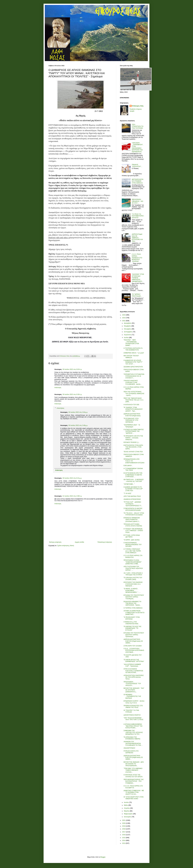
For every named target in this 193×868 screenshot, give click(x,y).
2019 (124, 826)
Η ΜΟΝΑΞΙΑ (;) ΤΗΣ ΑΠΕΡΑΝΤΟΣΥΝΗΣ (131, 623)
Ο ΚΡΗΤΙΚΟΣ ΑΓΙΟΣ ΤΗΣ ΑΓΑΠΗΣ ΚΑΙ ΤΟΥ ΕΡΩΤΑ (133, 776)
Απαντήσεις (60, 408)
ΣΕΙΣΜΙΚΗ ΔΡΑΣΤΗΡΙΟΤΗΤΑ (133, 367)
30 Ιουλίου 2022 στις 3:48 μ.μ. (78, 425)
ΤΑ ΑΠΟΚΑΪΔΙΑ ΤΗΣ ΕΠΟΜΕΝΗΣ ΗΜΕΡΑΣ (132, 738)
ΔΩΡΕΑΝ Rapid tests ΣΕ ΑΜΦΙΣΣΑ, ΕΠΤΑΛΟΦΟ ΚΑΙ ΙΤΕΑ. (137, 238)
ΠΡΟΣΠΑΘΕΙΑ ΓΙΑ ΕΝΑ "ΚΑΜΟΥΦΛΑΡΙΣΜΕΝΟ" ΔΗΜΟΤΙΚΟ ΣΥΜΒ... (133, 562)
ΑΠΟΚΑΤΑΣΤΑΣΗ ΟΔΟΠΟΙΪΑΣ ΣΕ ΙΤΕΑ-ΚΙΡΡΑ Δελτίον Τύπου (134, 677)
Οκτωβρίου (128, 329)
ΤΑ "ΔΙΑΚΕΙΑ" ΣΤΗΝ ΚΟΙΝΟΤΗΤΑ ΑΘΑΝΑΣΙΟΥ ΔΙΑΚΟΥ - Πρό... (133, 409)
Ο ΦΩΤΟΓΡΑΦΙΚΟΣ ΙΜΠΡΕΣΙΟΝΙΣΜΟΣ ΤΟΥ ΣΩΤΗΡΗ (133, 545)
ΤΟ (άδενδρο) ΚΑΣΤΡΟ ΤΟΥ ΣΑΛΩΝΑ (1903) (133, 579)
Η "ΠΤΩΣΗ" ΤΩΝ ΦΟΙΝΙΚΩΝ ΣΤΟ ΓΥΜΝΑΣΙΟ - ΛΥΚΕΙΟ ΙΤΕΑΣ (133, 531)
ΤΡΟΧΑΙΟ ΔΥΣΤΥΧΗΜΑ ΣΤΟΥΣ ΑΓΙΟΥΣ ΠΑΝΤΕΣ (133, 525)
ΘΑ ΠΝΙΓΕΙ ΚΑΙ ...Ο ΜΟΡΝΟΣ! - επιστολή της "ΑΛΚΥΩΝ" (134, 480)
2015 (124, 838)
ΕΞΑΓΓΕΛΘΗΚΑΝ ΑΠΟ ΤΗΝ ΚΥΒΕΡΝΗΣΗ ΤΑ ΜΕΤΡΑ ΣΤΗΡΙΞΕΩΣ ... (133, 475)
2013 (124, 843)
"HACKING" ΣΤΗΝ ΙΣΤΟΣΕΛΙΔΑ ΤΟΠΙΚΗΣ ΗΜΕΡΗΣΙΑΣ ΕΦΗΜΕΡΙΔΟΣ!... (138, 278)
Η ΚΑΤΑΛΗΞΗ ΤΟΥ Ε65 (131, 405)
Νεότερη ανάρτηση (55, 542)
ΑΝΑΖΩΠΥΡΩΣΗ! (129, 748)
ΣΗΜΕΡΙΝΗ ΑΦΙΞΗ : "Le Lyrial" (134, 353)
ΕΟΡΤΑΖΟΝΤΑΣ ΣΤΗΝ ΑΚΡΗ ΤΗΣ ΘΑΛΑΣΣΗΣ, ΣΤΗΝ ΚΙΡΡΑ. (133, 447)
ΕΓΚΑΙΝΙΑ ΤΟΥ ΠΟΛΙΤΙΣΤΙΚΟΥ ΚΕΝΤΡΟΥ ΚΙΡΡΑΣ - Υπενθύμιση (134, 597)
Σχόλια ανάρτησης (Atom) (66, 546)
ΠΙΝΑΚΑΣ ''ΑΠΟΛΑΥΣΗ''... (137, 166)
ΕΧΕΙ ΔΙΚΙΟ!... (128, 466)
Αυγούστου (128, 335)
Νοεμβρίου (128, 326)
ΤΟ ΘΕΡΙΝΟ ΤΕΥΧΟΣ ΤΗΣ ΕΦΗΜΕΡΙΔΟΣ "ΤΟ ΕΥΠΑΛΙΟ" (132, 628)
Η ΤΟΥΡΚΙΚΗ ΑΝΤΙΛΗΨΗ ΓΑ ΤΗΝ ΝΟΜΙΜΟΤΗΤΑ (133, 349)
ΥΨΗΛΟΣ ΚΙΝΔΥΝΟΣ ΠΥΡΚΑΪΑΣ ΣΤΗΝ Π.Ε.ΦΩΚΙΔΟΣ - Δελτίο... (133, 382)
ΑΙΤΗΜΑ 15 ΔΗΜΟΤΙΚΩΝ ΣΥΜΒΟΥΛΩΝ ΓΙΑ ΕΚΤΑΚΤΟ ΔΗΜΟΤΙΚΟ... (134, 613)
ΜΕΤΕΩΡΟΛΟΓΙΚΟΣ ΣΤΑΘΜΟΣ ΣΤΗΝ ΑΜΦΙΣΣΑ (138, 181)
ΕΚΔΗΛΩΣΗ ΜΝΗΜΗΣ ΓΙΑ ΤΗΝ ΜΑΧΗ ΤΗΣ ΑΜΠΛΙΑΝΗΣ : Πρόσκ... (132, 603)
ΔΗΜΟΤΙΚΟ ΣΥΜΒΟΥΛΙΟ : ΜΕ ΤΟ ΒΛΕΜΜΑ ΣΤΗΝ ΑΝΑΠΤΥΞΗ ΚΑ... (134, 792)
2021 (124, 820)
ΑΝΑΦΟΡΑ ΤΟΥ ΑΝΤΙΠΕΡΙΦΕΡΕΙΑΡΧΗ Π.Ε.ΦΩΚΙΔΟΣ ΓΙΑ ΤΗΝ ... (133, 743)
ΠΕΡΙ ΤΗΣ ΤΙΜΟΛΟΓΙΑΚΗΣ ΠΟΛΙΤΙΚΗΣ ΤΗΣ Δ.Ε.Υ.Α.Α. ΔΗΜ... (134, 400)
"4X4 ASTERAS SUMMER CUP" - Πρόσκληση (132, 665)
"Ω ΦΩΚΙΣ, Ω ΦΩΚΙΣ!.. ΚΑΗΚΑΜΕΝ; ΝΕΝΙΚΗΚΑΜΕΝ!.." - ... (132, 590)
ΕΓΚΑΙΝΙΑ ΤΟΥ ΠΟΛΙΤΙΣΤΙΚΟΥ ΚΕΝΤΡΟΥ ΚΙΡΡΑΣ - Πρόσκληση (134, 635)
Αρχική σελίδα (79, 542)
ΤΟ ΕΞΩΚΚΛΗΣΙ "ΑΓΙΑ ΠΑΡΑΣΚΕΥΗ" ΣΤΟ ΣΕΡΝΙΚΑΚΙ (131, 420)
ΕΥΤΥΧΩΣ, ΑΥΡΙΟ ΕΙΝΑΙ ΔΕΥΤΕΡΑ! (132, 536)
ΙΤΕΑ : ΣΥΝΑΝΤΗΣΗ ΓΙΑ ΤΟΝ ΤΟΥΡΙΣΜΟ (138, 126)
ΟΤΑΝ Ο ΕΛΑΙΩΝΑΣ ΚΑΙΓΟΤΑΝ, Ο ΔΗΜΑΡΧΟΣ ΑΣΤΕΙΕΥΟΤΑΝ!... (133, 671)
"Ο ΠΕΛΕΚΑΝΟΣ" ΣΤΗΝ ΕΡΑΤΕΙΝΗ (132, 618)
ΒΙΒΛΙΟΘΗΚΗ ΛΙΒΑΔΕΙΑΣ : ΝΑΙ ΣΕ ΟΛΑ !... (137, 201)
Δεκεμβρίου (128, 323)
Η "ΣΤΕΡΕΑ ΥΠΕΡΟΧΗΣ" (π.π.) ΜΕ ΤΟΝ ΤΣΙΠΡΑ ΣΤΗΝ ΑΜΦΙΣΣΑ (132, 551)
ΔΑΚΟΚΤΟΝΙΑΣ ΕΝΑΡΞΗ (132, 715)
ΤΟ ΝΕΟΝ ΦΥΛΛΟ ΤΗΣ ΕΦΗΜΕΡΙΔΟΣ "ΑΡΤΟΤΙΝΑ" (134, 661)
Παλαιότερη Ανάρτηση (105, 542)
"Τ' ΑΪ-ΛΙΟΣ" (128, 493)
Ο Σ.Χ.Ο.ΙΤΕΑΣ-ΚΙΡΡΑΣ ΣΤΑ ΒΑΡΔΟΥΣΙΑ (133, 556)
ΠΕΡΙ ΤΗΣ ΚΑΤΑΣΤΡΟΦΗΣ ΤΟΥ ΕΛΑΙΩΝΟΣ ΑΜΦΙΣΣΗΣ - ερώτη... (134, 394)
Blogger (103, 857)
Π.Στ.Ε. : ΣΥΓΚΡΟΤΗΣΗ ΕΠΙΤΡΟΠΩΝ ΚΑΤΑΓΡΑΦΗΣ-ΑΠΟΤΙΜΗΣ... (134, 650)
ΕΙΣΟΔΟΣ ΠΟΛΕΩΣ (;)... (132, 442)
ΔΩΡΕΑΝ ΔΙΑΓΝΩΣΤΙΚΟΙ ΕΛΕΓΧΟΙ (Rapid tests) (132, 415)
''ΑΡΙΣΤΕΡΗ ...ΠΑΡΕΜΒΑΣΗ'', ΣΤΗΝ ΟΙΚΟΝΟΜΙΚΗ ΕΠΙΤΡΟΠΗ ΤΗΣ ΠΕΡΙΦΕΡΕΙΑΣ (138, 147)
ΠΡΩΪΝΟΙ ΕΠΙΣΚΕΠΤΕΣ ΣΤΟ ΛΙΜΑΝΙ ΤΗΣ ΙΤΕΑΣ (133, 707)
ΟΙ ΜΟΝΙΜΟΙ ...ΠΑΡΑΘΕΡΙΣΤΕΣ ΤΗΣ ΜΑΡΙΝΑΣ (132, 696)
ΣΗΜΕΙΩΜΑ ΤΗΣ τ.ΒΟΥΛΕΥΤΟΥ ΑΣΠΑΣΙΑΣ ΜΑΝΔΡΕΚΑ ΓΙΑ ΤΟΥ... (133, 732)
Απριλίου (127, 808)
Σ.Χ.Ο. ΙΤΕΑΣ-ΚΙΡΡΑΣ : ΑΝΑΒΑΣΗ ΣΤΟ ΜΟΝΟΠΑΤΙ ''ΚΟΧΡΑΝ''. (137, 258)
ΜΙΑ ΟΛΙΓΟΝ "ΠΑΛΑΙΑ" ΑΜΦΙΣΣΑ (131, 357)
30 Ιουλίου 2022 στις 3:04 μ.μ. (78, 412)
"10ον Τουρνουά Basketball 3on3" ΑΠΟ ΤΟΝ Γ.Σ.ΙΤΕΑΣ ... (133, 720)
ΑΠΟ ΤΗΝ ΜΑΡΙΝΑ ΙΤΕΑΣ (132, 496)
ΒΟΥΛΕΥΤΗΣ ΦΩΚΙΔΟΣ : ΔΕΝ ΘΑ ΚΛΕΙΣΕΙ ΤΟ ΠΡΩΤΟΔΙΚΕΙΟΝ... (134, 764)
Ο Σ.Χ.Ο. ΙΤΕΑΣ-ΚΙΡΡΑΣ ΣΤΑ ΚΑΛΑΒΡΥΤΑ (133, 787)
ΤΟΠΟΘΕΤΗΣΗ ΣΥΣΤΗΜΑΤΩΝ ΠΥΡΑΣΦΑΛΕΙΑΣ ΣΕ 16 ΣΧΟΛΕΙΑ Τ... (134, 376)
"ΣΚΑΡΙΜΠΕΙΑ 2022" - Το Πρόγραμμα (132, 426)
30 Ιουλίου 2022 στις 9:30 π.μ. (72, 394)
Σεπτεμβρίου (128, 332)
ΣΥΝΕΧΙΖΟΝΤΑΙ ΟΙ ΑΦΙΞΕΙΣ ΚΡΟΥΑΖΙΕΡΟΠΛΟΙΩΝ (133, 509)
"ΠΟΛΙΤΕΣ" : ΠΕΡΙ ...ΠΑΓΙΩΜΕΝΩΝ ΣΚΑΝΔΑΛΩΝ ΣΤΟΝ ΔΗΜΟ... (131, 343)
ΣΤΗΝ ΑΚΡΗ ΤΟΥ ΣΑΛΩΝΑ (133, 646)
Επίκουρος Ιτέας (138, 106)
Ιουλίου (127, 338)
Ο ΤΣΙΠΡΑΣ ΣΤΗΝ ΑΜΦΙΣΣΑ (133, 608)
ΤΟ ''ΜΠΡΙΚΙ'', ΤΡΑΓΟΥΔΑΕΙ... (137, 295)
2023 (124, 318)
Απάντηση (58, 388)
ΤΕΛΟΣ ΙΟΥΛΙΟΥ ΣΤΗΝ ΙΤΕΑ (133, 452)
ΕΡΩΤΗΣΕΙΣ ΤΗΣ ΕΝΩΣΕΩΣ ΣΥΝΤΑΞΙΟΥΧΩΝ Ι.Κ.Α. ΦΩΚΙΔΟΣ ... (133, 584)
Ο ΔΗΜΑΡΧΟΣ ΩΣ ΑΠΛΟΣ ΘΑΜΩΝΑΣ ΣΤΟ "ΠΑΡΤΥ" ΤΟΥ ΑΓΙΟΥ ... (133, 362)
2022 (124, 321)
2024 (124, 315)
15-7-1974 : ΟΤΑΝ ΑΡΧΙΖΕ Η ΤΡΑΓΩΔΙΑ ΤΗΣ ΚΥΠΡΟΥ (133, 574)
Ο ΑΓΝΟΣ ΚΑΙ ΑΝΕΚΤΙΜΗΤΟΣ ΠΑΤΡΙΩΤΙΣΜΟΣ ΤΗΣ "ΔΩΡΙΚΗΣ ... (134, 431)
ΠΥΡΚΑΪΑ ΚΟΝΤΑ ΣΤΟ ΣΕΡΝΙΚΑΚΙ (131, 752)
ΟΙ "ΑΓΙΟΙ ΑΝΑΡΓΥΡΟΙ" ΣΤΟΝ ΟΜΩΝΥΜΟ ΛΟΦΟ (134, 798)
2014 (124, 840)
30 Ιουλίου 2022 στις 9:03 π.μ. (72, 369)
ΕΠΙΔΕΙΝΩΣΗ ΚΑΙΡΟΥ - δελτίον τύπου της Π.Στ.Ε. (134, 702)
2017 (124, 832)
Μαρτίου (127, 811)
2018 (124, 829)
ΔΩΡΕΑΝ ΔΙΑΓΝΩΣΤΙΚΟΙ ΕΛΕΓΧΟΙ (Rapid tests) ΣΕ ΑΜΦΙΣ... (133, 641)
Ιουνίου (127, 802)
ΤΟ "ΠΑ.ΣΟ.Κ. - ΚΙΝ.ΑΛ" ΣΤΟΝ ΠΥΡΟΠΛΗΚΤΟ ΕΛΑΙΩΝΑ (134, 514)
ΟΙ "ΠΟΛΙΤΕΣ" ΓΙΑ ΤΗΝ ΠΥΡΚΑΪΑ (131, 711)
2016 (124, 835)
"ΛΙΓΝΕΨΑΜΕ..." (129, 484)
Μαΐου (126, 805)
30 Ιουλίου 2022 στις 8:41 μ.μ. (72, 478)
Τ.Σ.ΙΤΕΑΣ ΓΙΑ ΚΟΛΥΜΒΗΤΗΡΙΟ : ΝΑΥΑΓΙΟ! (138, 216)
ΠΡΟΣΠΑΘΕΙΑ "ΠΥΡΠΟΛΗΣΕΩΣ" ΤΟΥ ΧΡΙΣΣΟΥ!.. (132, 684)
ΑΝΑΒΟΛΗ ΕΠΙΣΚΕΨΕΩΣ (132, 499)
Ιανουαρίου (128, 817)
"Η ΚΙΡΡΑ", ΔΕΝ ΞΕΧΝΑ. (132, 540)
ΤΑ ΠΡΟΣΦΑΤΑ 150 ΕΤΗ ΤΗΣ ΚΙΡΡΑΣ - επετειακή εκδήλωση (133, 438)
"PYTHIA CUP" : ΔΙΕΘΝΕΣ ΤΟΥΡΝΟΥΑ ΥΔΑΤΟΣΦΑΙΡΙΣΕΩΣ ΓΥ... (133, 504)
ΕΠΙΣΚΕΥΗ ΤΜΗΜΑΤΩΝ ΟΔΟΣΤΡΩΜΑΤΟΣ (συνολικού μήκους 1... (132, 520)
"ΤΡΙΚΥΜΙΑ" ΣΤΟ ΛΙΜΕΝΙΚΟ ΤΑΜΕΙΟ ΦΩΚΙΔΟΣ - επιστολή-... (133, 770)
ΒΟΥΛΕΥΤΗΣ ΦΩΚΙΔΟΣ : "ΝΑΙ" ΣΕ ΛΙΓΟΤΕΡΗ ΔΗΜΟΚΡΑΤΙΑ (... (134, 690)
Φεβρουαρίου (129, 814)
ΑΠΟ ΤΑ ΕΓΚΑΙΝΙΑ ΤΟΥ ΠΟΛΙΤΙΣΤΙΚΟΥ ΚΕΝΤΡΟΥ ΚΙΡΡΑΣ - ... (133, 568)
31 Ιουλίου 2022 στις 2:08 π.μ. (72, 496)
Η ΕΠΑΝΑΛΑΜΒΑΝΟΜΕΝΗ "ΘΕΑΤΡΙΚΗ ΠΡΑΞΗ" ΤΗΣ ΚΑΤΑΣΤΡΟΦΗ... (133, 726)
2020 (124, 823)
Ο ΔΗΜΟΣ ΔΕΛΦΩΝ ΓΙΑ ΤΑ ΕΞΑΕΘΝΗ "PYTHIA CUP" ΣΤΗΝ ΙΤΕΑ (133, 489)
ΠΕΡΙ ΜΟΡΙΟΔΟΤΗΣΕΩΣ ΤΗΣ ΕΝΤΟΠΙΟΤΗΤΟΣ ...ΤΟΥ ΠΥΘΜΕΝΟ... (134, 781)
